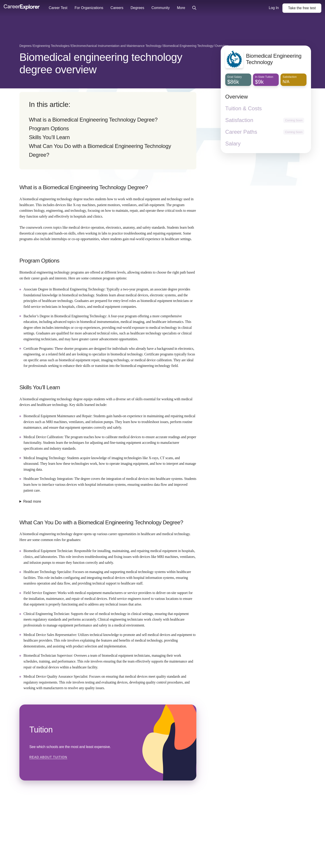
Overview (237, 97)
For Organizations (89, 8)
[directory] (108, 131)
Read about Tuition (48, 757)
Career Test (58, 8)
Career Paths (241, 132)
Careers (117, 8)
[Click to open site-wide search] (194, 8)
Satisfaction (239, 120)
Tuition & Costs (244, 108)
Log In (274, 8)
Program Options (49, 128)
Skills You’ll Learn (49, 137)
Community (161, 8)
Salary (233, 144)
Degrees (137, 8)
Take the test (302, 8)
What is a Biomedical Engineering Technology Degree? (93, 120)
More (181, 8)
